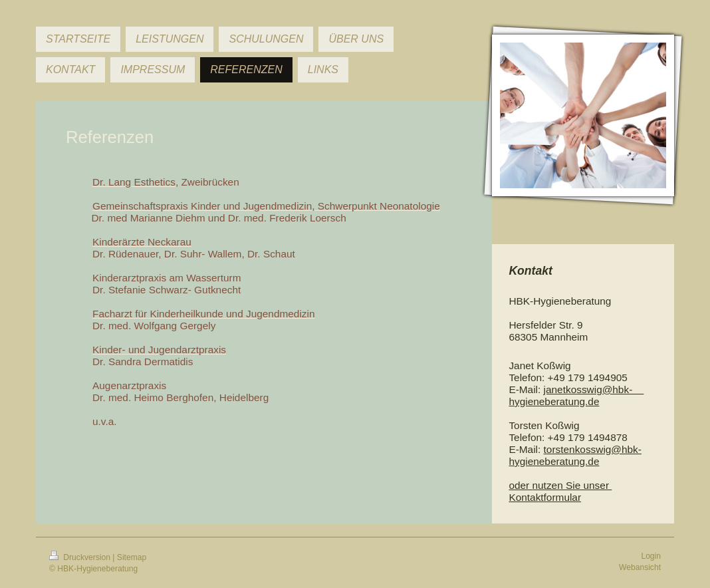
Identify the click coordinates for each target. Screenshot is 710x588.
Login (651, 556)
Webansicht (640, 567)
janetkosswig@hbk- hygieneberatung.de (576, 395)
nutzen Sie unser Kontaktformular (560, 491)
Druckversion (81, 557)
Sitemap (132, 557)
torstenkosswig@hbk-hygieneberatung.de (575, 455)
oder (520, 485)
